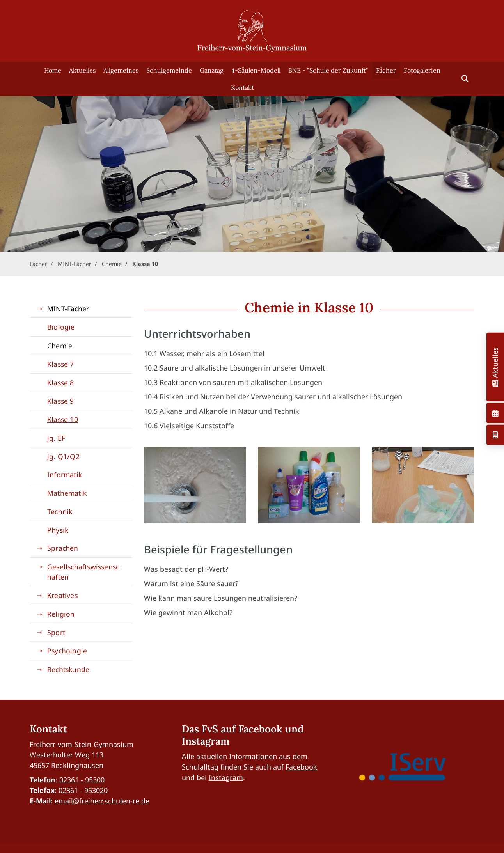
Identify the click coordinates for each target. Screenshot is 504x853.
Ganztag (212, 70)
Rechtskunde (68, 669)
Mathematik (67, 493)
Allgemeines (121, 70)
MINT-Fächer (75, 264)
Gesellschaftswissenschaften (83, 572)
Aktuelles (82, 70)
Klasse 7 (61, 364)
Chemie (112, 264)
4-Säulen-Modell (256, 70)
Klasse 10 (145, 264)
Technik (60, 511)
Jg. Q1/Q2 (63, 456)
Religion (61, 614)
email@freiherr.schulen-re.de (102, 801)
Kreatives (62, 595)
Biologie (61, 327)
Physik (58, 530)
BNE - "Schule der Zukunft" (328, 70)
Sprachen (63, 548)
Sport (56, 632)
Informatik (65, 475)
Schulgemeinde (169, 70)
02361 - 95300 (82, 780)
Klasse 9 (61, 401)
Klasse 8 (61, 383)
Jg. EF (56, 438)
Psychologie (67, 651)
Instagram (226, 777)
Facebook (301, 767)
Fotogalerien (422, 70)
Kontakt (242, 87)
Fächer (386, 70)
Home (53, 70)
